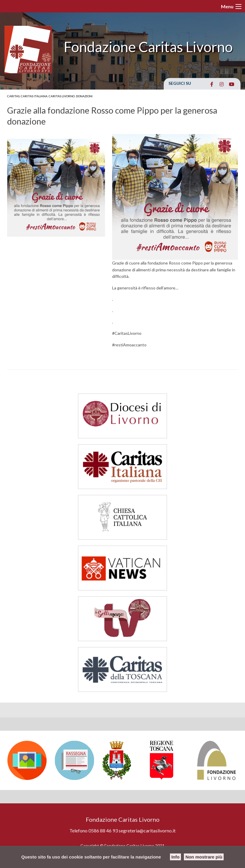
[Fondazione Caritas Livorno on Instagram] (222, 84)
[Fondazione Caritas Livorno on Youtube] (232, 84)
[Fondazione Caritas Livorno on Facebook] (212, 84)
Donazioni (84, 96)
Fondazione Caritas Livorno (148, 47)
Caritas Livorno (62, 96)
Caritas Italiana (34, 96)
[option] (28, 760)
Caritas (13, 96)
